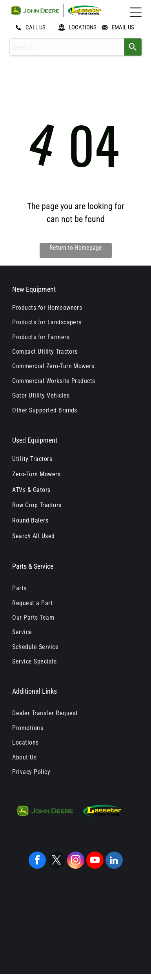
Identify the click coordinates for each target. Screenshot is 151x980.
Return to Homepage (76, 248)
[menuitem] (75, 308)
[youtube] (95, 861)
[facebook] (37, 861)
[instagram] (76, 861)
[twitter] (56, 861)
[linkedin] (114, 861)
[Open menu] (136, 12)
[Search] (133, 47)
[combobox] (67, 47)
